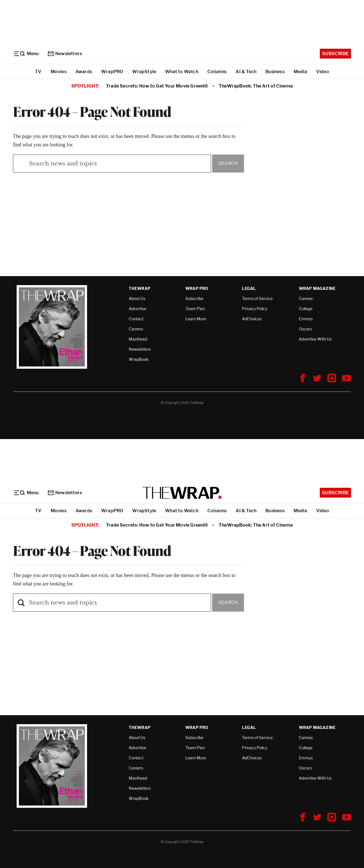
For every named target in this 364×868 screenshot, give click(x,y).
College (306, 309)
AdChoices (252, 319)
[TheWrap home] (182, 493)
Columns (217, 72)
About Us (137, 298)
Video (323, 72)
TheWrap (140, 288)
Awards (84, 72)
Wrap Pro (197, 288)
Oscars (305, 329)
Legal (249, 288)
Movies (59, 72)
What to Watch (182, 72)
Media (300, 72)
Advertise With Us (315, 339)
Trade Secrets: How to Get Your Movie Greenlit (157, 86)
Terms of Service (257, 298)
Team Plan (195, 309)
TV (38, 72)
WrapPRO (112, 72)
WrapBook (139, 359)
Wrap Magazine (317, 288)
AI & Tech (246, 72)
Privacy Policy (255, 309)
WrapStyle (144, 72)
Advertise (137, 309)
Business (275, 72)
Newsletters (65, 54)
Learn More (196, 319)
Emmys (306, 319)
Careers (136, 329)
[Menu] (26, 54)
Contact (136, 319)
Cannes (306, 298)
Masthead (138, 339)
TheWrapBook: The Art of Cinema (256, 86)
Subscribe (335, 54)
